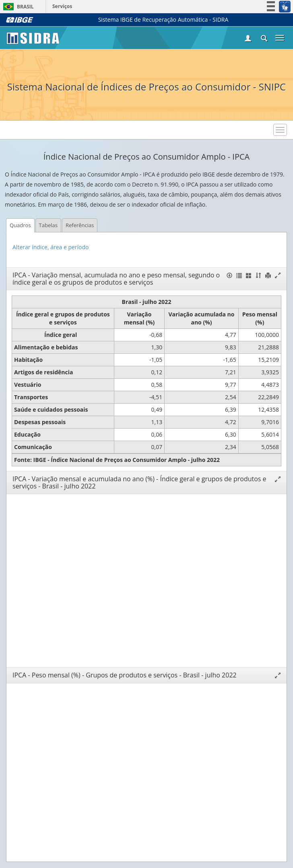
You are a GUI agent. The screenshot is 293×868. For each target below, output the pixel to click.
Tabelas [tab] (48, 225)
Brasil (17, 7)
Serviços (62, 6)
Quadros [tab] (20, 225)
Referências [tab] (80, 225)
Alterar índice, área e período (51, 247)
